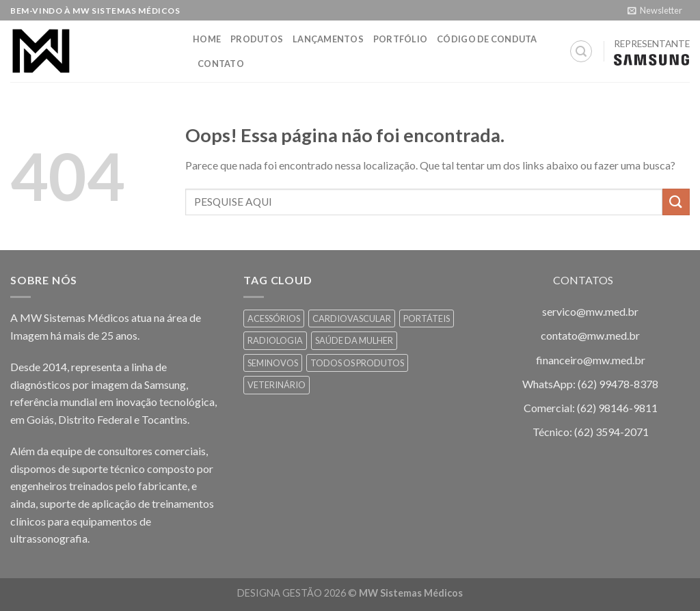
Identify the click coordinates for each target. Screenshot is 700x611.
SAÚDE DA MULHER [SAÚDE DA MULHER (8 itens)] (354, 340)
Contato (221, 64)
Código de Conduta (487, 39)
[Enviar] (676, 202)
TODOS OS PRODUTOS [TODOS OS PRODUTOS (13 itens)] (357, 363)
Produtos (257, 39)
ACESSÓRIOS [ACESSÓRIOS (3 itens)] (274, 318)
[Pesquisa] (581, 51)
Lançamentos (328, 39)
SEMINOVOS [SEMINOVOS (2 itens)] (273, 363)
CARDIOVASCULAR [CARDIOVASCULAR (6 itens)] (352, 318)
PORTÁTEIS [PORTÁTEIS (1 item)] (427, 318)
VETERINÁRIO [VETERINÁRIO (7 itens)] (277, 385)
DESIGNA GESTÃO (280, 593)
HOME (207, 39)
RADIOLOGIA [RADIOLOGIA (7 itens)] (275, 340)
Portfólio (400, 39)
